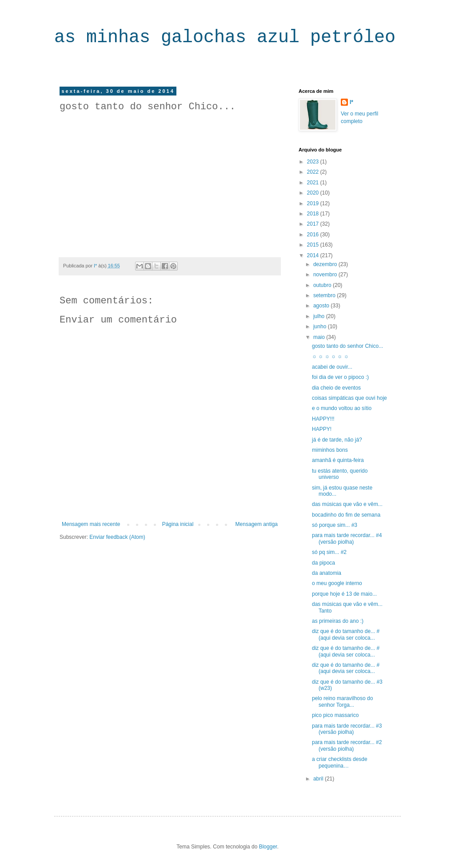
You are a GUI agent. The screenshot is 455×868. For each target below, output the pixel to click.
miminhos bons (330, 450)
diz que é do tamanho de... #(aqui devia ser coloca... (346, 634)
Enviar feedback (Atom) (117, 537)
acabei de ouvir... (332, 367)
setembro (325, 295)
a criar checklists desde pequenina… (340, 762)
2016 (314, 235)
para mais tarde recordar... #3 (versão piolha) (347, 729)
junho (321, 326)
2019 (314, 203)
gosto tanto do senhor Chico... (347, 346)
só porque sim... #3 (335, 525)
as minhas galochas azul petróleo (225, 38)
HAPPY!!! (323, 419)
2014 (314, 255)
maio (320, 337)
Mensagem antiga (257, 524)
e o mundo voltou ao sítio (342, 408)
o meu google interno (337, 583)
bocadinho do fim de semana (346, 515)
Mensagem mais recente (91, 524)
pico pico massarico (335, 715)
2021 (314, 183)
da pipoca (323, 563)
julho (320, 316)
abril (319, 779)
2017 (314, 224)
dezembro (326, 264)
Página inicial (178, 524)
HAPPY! (322, 429)
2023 (314, 162)
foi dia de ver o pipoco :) (340, 377)
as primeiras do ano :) (338, 621)
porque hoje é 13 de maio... (344, 594)
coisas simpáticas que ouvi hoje (349, 398)
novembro (326, 275)
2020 (314, 193)
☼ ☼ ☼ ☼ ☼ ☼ (330, 356)
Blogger (268, 847)
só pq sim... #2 (329, 552)
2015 (314, 245)
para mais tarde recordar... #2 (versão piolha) (347, 745)
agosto (322, 306)
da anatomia (327, 573)
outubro (323, 285)
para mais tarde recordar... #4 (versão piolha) (347, 538)
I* (351, 102)
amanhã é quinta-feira (338, 460)
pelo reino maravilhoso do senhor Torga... (342, 701)
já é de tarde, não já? (337, 440)
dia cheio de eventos (336, 388)
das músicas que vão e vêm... (347, 504)
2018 (314, 214)
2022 (314, 172)
